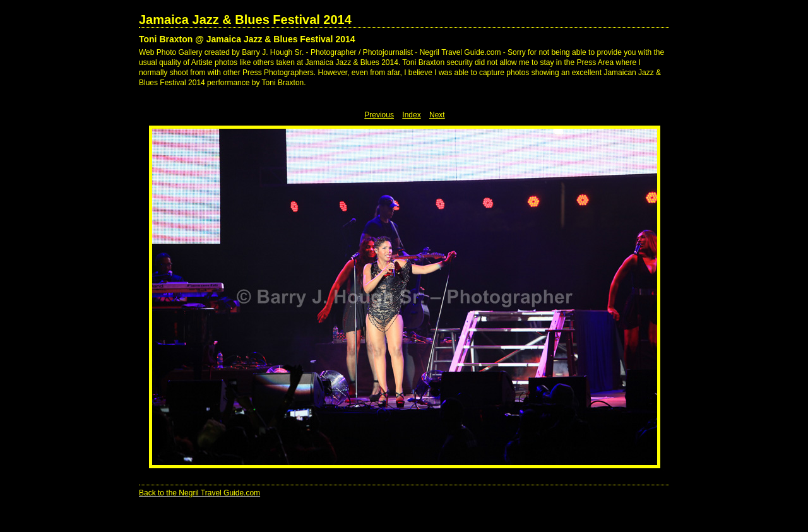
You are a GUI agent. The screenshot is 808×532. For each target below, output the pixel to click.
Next (437, 115)
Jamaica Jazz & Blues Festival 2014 (245, 20)
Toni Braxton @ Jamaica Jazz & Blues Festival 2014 (247, 39)
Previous (379, 115)
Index (411, 115)
